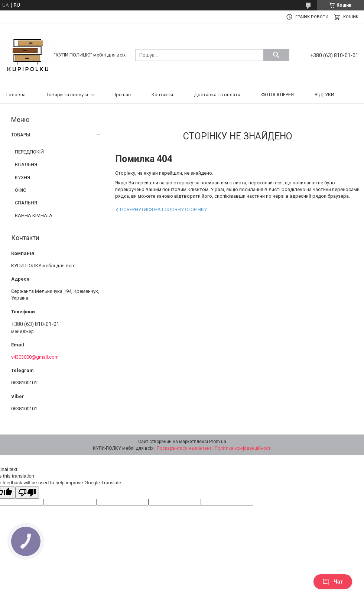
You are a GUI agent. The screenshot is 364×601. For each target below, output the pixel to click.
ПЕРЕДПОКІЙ (29, 152)
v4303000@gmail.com (35, 357)
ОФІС (20, 190)
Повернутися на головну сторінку (163, 209)
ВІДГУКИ (324, 95)
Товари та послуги (67, 95)
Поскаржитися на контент (184, 448)
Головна (16, 95)
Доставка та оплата (217, 95)
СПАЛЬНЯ (26, 203)
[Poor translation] (27, 493)
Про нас (122, 95)
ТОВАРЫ (21, 135)
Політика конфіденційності (243, 448)
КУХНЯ (22, 177)
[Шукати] (276, 55)
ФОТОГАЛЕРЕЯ (277, 95)
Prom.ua (218, 442)
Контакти (162, 95)
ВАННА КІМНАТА (34, 215)
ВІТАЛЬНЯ (26, 164)
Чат (333, 582)
